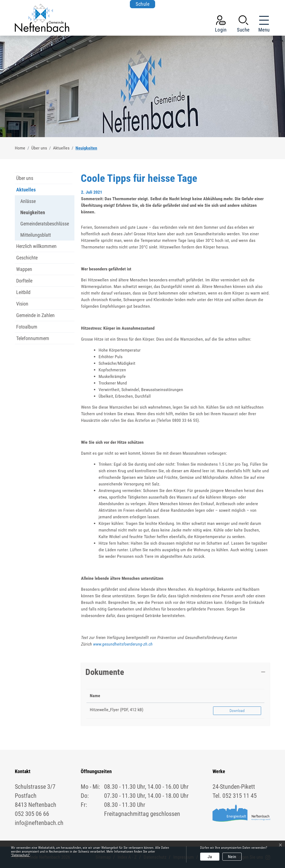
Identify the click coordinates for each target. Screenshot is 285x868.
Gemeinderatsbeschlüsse (45, 224)
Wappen (24, 269)
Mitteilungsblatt (36, 235)
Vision (22, 304)
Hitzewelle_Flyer (104, 710)
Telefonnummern (33, 338)
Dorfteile (24, 281)
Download (237, 711)
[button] (243, 25)
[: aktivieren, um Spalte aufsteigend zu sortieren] (237, 696)
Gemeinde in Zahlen (35, 315)
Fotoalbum (27, 327)
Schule (142, 4)
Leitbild (23, 292)
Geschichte (27, 258)
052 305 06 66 (32, 814)
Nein (232, 857)
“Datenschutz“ (20, 855)
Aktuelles (26, 190)
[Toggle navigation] (262, 25)
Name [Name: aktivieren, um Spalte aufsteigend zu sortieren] (95, 696)
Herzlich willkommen (36, 246)
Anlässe (28, 201)
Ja (210, 857)
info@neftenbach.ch (39, 823)
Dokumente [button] (105, 672)
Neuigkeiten (33, 214)
